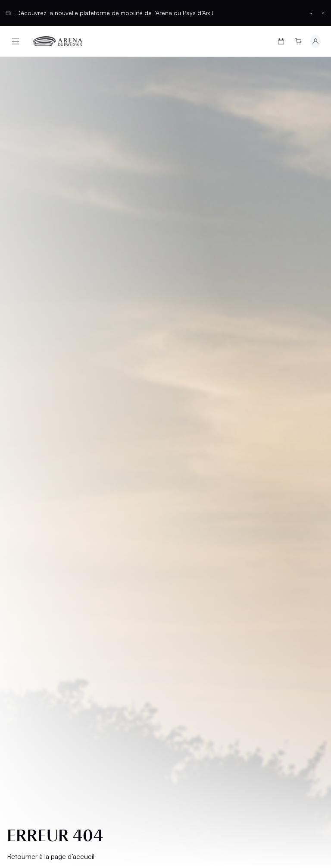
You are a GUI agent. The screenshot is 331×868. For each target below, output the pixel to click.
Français (134, 716)
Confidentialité (38, 645)
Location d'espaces (189, 546)
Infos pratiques (41, 542)
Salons (185, 513)
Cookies (27, 660)
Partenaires (193, 565)
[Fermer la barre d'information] (323, 13)
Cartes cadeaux (42, 528)
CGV (20, 616)
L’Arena (26, 557)
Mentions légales (42, 601)
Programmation (41, 513)
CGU (20, 631)
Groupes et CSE (40, 572)
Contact (187, 580)
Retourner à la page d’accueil (51, 299)
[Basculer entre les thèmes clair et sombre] (302, 716)
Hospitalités (194, 528)
